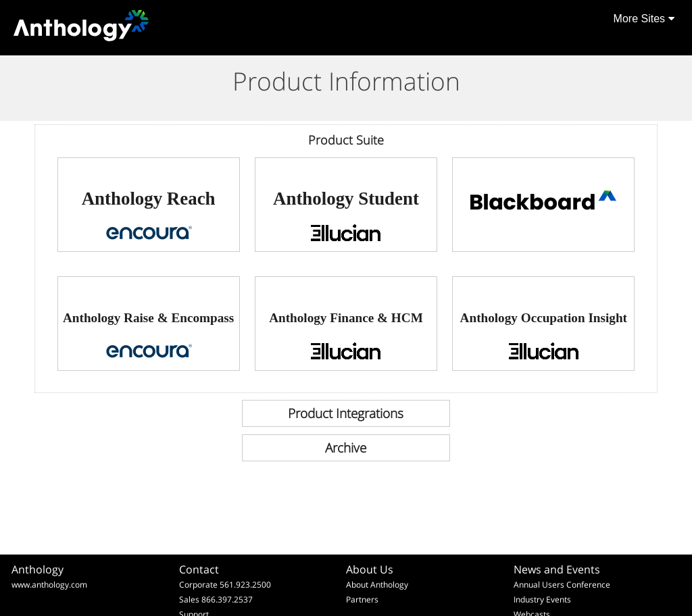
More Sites (644, 19)
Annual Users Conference (562, 585)
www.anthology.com (49, 585)
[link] (149, 205)
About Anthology (377, 585)
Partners (362, 599)
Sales (189, 599)
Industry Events (542, 599)
